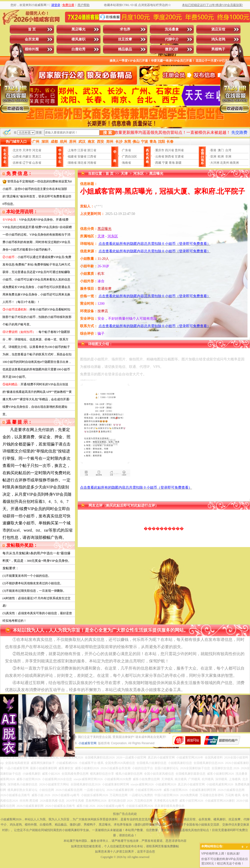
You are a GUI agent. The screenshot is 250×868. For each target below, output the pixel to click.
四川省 (169, 150)
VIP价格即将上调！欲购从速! (221, 854)
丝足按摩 (125, 39)
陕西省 (169, 156)
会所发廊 (32, 39)
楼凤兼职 (78, 39)
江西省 (92, 156)
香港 (213, 150)
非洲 (228, 156)
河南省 (92, 163)
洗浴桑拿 (172, 29)
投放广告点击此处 (125, 814)
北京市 (17, 150)
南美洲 (234, 163)
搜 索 (107, 133)
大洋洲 (215, 163)
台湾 (228, 150)
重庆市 (160, 150)
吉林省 (17, 163)
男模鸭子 (218, 49)
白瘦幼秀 (78, 49)
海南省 (126, 163)
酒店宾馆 (218, 29)
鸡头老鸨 (218, 39)
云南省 (160, 156)
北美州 (224, 163)
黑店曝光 (78, 29)
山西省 (17, 156)
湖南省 (72, 163)
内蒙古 (27, 156)
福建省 (72, 156)
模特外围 (32, 49)
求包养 (125, 29)
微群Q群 (172, 49)
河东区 (138, 174)
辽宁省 (27, 163)
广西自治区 (129, 156)
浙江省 (92, 150)
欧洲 (221, 156)
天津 (124, 174)
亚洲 (213, 156)
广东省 (126, 150)
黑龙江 (37, 156)
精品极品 (125, 49)
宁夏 (165, 163)
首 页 (32, 29)
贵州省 (179, 150)
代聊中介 (172, 39)
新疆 (178, 163)
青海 (172, 163)
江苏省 (82, 150)
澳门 (221, 150)
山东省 (37, 163)
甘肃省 (179, 156)
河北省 (37, 150)
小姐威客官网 (87, 743)
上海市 (72, 150)
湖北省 (82, 163)
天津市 (27, 150)
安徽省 (82, 156)
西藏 (158, 163)
